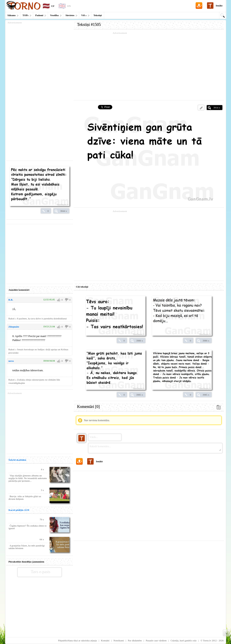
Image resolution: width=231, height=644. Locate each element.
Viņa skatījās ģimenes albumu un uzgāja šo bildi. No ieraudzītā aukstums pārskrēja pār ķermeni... (28, 478)
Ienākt (219, 6)
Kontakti (105, 640)
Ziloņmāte (14, 327)
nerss (11, 361)
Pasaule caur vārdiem (156, 640)
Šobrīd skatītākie (17, 460)
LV (53, 6)
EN (69, 6)
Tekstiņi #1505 (89, 25)
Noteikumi (119, 640)
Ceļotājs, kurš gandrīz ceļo (184, 640)
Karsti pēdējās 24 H (19, 510)
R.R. (11, 300)
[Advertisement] (149, 66)
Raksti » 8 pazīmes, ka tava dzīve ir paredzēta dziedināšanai (38, 318)
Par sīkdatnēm (135, 640)
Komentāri (88, 407)
